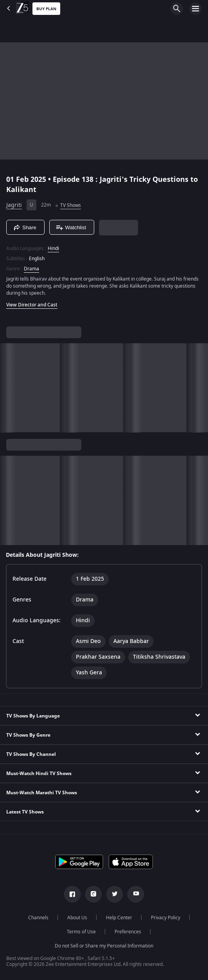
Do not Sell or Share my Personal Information (104, 946)
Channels (38, 918)
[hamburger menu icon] (195, 9)
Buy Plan (46, 9)
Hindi (53, 248)
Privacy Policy (166, 918)
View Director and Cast (32, 305)
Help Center (119, 918)
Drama (31, 269)
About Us (77, 918)
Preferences (128, 932)
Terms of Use (81, 932)
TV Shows (71, 205)
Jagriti (14, 205)
